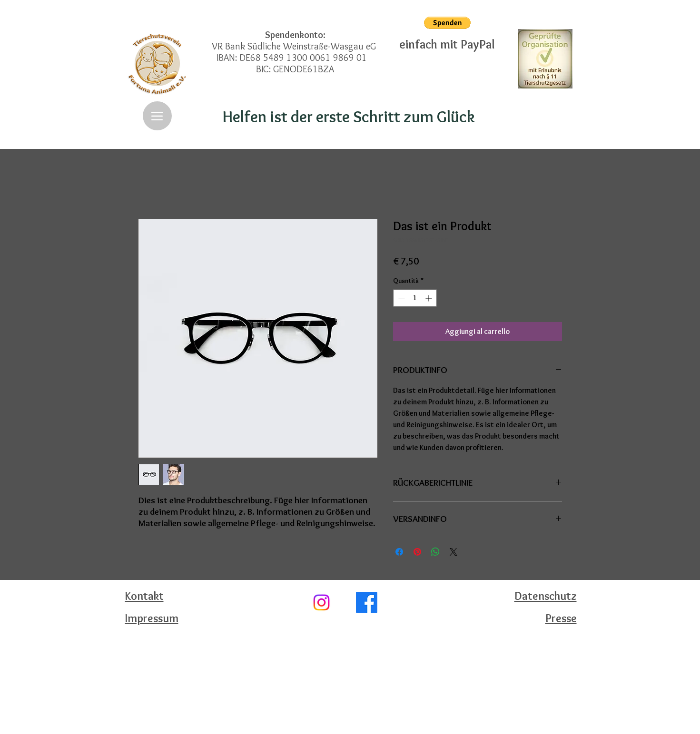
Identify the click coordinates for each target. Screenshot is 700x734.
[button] (447, 23)
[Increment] (429, 298)
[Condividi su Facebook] (399, 552)
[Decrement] (400, 298)
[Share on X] (454, 552)
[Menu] (157, 116)
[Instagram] (321, 602)
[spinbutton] (415, 298)
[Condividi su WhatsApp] (435, 552)
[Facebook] (367, 602)
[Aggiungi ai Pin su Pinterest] (417, 552)
